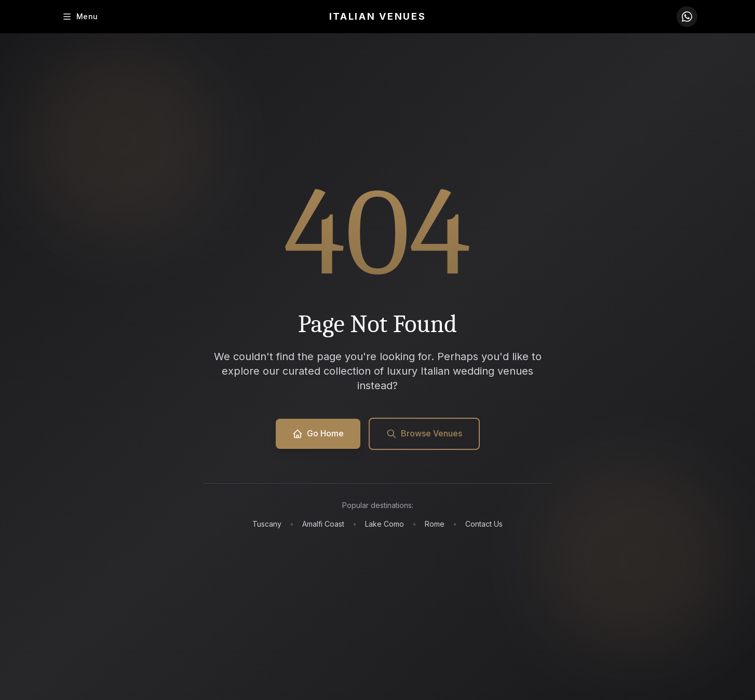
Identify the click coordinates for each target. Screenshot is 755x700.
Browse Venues (424, 434)
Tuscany (267, 524)
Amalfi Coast (323, 524)
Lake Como (385, 524)
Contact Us (484, 524)
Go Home (318, 434)
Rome (435, 524)
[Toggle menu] (80, 17)
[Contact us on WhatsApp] (687, 17)
